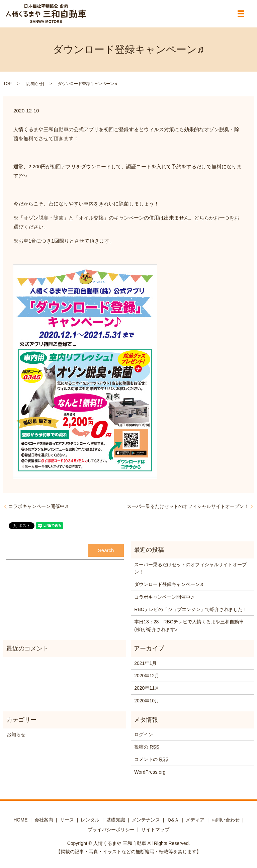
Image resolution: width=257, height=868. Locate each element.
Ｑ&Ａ (173, 820)
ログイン (144, 734)
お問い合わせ (226, 820)
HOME (20, 820)
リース (67, 820)
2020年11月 (147, 688)
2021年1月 (145, 663)
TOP (7, 84)
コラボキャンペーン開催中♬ (38, 506)
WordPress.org (150, 772)
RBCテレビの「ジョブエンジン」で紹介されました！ (191, 609)
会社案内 (44, 820)
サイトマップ (155, 830)
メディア (195, 820)
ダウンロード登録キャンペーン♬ (169, 584)
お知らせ (35, 84)
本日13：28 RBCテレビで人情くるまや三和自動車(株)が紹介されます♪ (189, 625)
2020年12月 (147, 676)
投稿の (147, 747)
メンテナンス (146, 820)
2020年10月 (147, 701)
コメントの (151, 759)
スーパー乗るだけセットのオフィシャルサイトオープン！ (188, 506)
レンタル (90, 820)
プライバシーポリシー (111, 830)
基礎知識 (116, 820)
